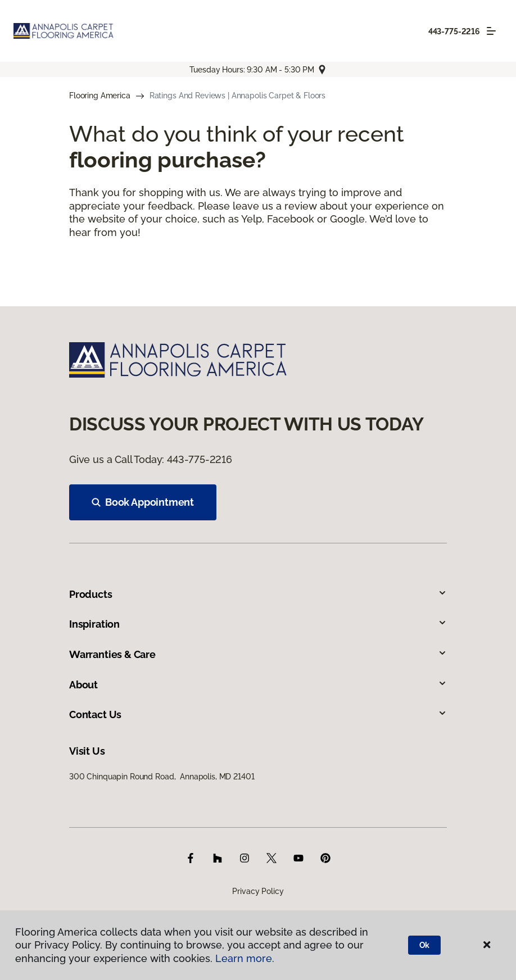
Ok (425, 945)
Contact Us (258, 714)
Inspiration (258, 624)
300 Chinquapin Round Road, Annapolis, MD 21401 (162, 777)
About (258, 685)
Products (258, 594)
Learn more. (245, 958)
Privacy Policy (258, 891)
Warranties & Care (258, 654)
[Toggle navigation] (491, 31)
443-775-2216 (454, 31)
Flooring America (100, 96)
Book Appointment (143, 502)
